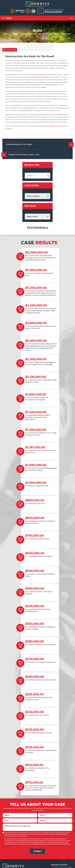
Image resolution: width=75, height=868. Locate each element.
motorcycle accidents (60, 66)
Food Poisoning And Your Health (19, 144)
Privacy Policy (9, 846)
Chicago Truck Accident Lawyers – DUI (24, 155)
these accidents (39, 75)
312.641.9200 (53, 12)
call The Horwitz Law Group (53, 126)
